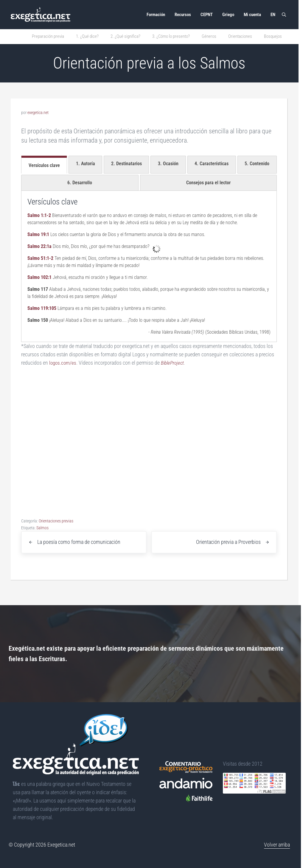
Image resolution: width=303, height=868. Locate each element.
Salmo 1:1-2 (39, 215)
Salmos (42, 528)
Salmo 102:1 (39, 277)
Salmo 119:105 (42, 308)
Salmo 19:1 (38, 234)
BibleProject (174, 363)
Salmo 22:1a (39, 246)
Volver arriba (277, 845)
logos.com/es (63, 363)
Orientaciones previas (56, 521)
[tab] (44, 165)
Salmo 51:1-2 (40, 258)
